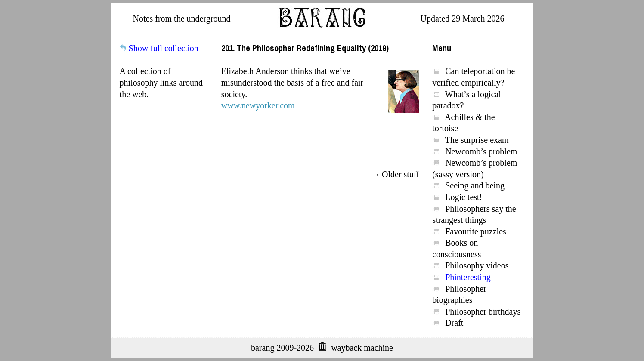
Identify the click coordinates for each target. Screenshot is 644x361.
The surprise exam (477, 140)
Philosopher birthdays (483, 312)
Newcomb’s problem (481, 151)
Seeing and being (475, 185)
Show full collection (164, 48)
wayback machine (362, 348)
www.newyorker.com (258, 105)
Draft (454, 323)
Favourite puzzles (476, 231)
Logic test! (464, 197)
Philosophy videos (477, 265)
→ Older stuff (395, 174)
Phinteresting (468, 277)
